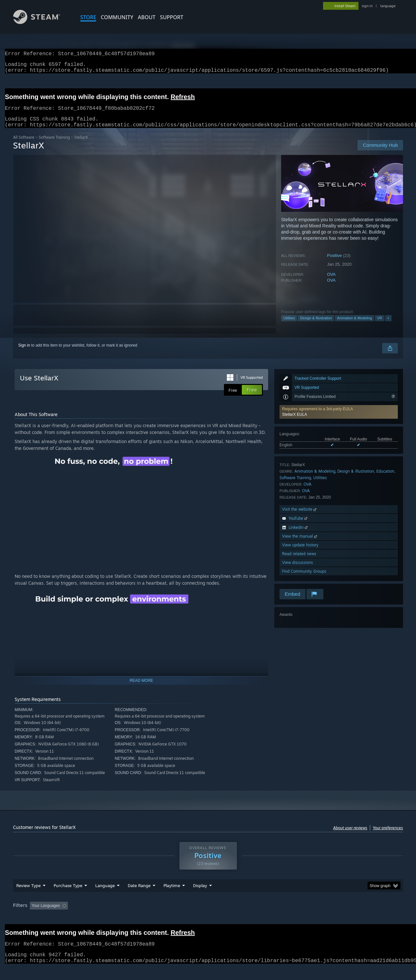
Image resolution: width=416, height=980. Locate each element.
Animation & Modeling (354, 326)
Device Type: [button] (346, 918)
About (147, 17)
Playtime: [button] (162, 918)
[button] (339, 420)
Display (200, 898)
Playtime (172, 898)
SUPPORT (172, 17)
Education (385, 479)
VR (379, 326)
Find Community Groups (304, 579)
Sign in (24, 353)
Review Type (28, 898)
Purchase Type (68, 898)
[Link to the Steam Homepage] (42, 22)
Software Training (54, 145)
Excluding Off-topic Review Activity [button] (111, 918)
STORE (88, 17)
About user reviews (350, 836)
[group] (208, 918)
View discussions (298, 570)
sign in (367, 6)
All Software (24, 145)
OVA (331, 282)
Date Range (139, 898)
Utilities (289, 326)
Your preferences (388, 836)
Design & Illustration (316, 326)
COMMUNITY (117, 17)
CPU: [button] (296, 918)
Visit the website (300, 517)
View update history (300, 553)
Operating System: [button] (263, 918)
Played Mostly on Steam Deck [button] (208, 918)
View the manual (300, 544)
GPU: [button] (318, 918)
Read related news (299, 561)
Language (105, 898)
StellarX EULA (295, 422)
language (388, 6)
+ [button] (388, 326)
